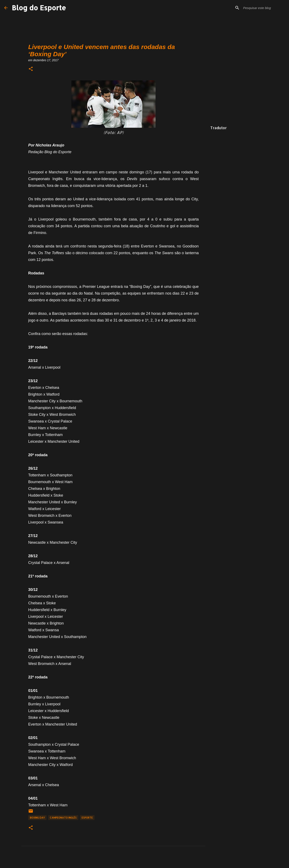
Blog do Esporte (39, 8)
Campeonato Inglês (63, 818)
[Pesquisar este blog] (264, 8)
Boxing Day (37, 818)
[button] (31, 69)
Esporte (87, 818)
